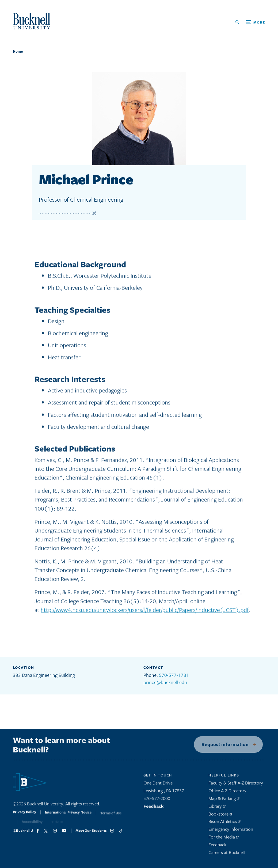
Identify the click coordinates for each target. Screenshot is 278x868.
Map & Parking (224, 800)
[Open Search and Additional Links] (250, 22)
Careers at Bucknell (227, 854)
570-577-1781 (174, 675)
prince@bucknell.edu (165, 682)
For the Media (224, 839)
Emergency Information (231, 831)
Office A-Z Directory (227, 793)
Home (18, 51)
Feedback (154, 808)
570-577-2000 (157, 800)
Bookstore (220, 816)
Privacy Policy (24, 816)
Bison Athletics (224, 823)
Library (217, 808)
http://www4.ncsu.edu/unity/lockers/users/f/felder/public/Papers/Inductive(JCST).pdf (145, 612)
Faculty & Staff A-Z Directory (236, 785)
